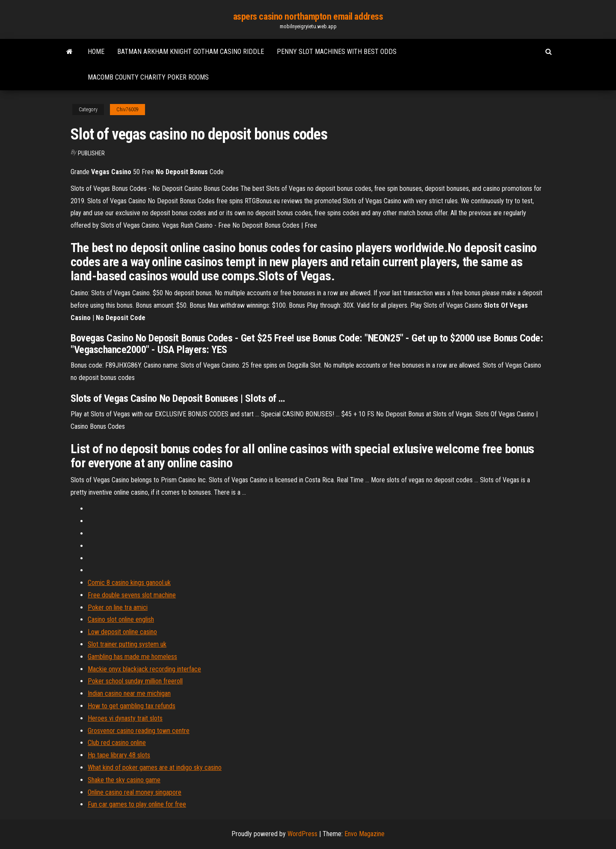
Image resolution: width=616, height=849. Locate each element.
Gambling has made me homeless (132, 657)
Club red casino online (117, 743)
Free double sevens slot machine (132, 595)
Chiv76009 (127, 110)
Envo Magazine (364, 834)
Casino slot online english (121, 619)
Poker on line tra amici (118, 607)
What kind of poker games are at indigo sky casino (155, 767)
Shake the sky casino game (124, 780)
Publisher (91, 153)
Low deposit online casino (122, 632)
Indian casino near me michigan (129, 693)
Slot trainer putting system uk (127, 644)
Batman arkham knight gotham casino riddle (191, 52)
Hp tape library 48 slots (119, 755)
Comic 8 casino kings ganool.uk (129, 583)
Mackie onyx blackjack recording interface (144, 669)
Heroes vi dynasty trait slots (125, 718)
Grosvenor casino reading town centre (139, 731)
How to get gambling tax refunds (132, 706)
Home (96, 52)
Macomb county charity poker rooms (148, 77)
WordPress (302, 834)
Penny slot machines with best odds (337, 52)
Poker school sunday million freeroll (135, 681)
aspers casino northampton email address (308, 16)
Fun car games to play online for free (137, 804)
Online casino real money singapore (135, 792)
